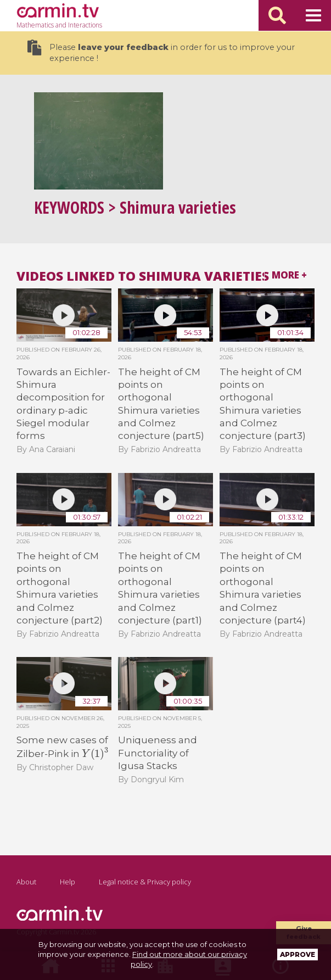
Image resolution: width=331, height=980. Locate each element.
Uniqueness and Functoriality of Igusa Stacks (158, 753)
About (26, 882)
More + (289, 275)
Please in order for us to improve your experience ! (161, 51)
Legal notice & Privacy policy (145, 882)
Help (68, 882)
